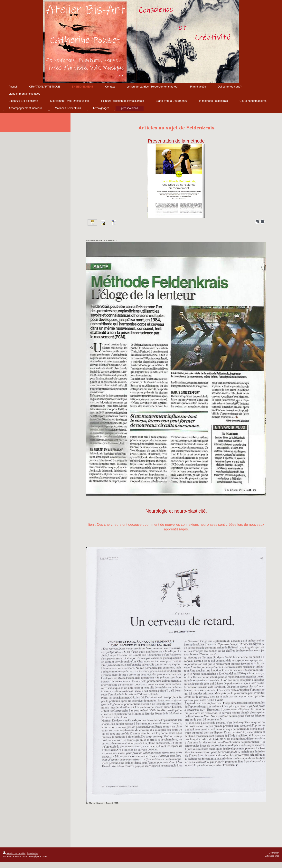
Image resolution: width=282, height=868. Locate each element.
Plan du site (32, 853)
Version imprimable (14, 853)
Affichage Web (272, 856)
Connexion (274, 853)
